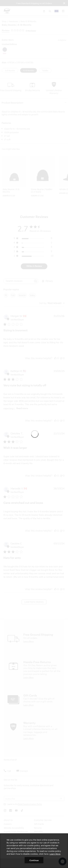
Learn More (55, 854)
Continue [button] (34, 860)
